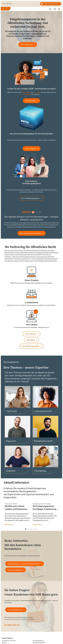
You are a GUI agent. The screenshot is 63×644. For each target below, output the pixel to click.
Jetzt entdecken (32, 148)
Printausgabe (27, 94)
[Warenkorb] (59, 9)
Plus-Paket (37, 92)
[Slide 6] (33, 529)
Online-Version (26, 92)
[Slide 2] (27, 529)
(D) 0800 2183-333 (12, 625)
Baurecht (4, 642)
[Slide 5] (31, 529)
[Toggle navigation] (3, 9)
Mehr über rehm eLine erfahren (32, 233)
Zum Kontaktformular (16, 610)
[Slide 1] (26, 529)
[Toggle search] (7, 9)
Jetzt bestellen (32, 101)
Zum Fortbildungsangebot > (32, 198)
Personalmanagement (38, 641)
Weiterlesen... (10, 524)
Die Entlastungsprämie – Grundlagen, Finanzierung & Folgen (45, 509)
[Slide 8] (36, 529)
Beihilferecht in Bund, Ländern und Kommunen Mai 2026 (16, 509)
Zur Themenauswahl (16, 570)
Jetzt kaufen (32, 340)
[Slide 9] (37, 529)
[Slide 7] (34, 529)
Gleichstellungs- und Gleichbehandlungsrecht (25, 564)
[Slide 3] (29, 529)
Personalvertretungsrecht (39, 642)
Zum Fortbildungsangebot (32, 346)
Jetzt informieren (28, 45)
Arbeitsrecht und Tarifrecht (9, 641)
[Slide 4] (30, 529)
